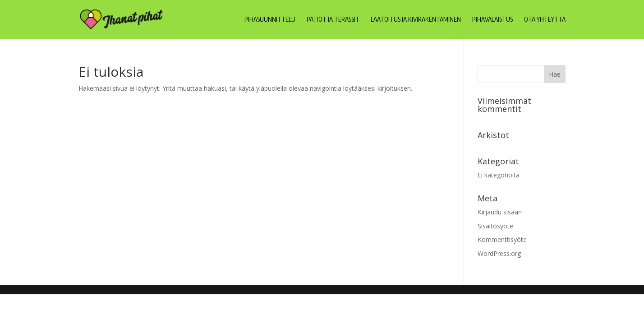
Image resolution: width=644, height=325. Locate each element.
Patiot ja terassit (333, 20)
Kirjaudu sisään (500, 212)
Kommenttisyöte (502, 239)
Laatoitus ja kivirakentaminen (416, 20)
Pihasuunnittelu (270, 20)
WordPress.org (499, 253)
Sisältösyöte (495, 226)
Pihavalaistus (492, 20)
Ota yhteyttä (545, 20)
